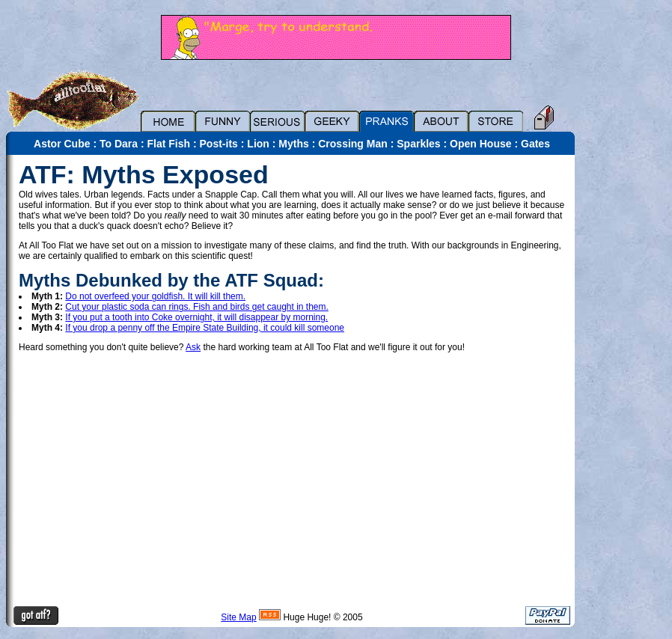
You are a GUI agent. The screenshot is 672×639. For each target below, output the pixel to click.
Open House (480, 144)
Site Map (238, 617)
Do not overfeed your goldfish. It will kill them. (155, 296)
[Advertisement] (627, 379)
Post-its (219, 144)
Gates (535, 144)
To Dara (119, 144)
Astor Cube (62, 144)
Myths (293, 144)
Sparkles (418, 144)
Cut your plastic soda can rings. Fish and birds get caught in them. (197, 307)
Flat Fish (169, 144)
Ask (193, 347)
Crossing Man (353, 144)
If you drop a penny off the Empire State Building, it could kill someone (205, 328)
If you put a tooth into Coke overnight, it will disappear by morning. (196, 317)
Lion (258, 144)
